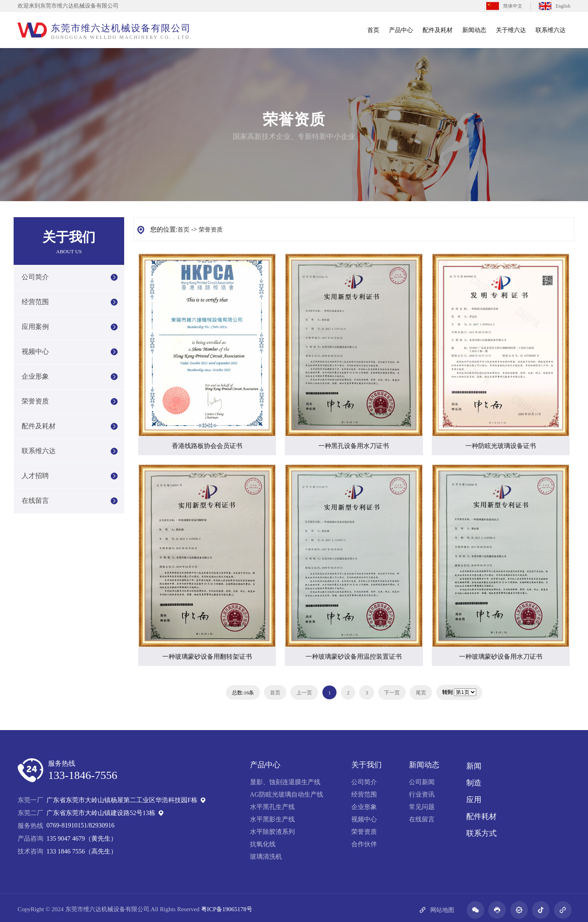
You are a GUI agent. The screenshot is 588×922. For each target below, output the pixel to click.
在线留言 (35, 501)
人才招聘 (35, 476)
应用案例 (35, 327)
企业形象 (35, 376)
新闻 (474, 766)
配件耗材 (481, 816)
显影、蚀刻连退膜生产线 (285, 782)
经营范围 (35, 302)
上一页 (304, 693)
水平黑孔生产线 (272, 807)
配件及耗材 (438, 30)
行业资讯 (422, 794)
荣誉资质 (35, 401)
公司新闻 (422, 782)
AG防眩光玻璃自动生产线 (287, 794)
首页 (373, 30)
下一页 (392, 693)
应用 (474, 800)
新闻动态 (474, 30)
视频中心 (35, 352)
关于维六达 (511, 30)
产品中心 (401, 30)
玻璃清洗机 (266, 856)
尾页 (421, 693)
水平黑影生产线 (272, 819)
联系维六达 (551, 30)
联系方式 (481, 833)
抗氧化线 (263, 844)
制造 (474, 783)
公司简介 (35, 277)
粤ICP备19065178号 (227, 909)
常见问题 (422, 807)
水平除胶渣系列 (272, 832)
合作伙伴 (364, 844)
